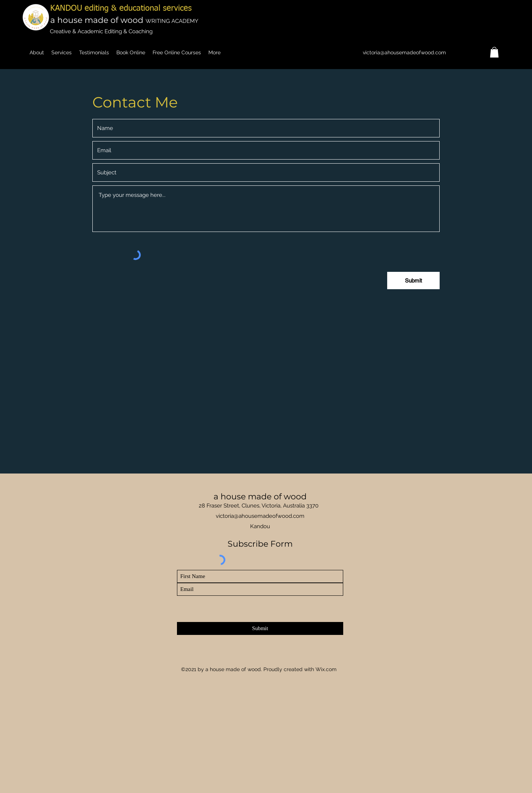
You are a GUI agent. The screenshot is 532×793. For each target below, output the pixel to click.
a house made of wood (98, 20)
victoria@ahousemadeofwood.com (404, 52)
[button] (494, 52)
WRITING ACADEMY (172, 21)
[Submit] (260, 628)
